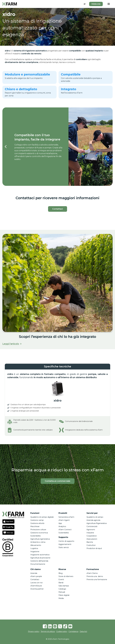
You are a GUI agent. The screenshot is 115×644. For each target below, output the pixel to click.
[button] (109, 4)
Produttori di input (94, 548)
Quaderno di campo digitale (42, 517)
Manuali (62, 592)
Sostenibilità (35, 536)
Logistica (34, 548)
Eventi (61, 579)
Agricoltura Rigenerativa (97, 523)
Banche (90, 542)
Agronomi (91, 530)
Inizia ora (96, 4)
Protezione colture (38, 530)
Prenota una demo (95, 576)
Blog (61, 573)
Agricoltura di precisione (40, 558)
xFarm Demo (92, 573)
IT (85, 4)
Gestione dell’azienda (39, 561)
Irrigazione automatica (40, 555)
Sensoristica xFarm (66, 517)
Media (61, 598)
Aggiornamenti (65, 544)
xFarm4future (36, 586)
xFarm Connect (65, 530)
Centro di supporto (66, 541)
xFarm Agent (64, 520)
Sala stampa (64, 586)
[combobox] (85, 4)
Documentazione (38, 564)
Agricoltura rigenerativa (40, 539)
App (60, 523)
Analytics (62, 526)
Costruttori (91, 545)
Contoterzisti (92, 526)
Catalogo (62, 589)
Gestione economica (39, 533)
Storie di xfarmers (66, 576)
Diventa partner (37, 589)
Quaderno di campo (95, 517)
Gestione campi (37, 520)
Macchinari (35, 526)
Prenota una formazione (97, 579)
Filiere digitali (64, 595)
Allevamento (36, 545)
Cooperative (92, 536)
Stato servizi (64, 547)
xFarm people (36, 576)
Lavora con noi (36, 583)
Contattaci (35, 579)
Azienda (34, 573)
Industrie (90, 533)
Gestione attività (37, 523)
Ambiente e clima (38, 542)
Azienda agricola (93, 520)
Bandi (61, 583)
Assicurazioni (92, 539)
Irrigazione (35, 552)
